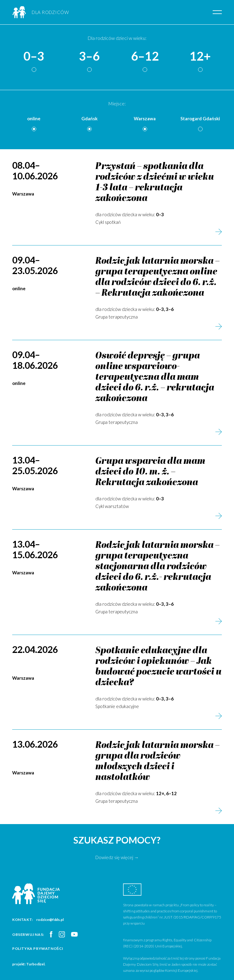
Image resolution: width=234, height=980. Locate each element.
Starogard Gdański (200, 118)
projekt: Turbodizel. (29, 964)
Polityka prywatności (38, 948)
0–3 (34, 56)
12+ (200, 56)
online (34, 118)
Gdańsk (89, 118)
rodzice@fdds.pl (50, 920)
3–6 (89, 56)
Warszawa (145, 118)
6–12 (145, 56)
